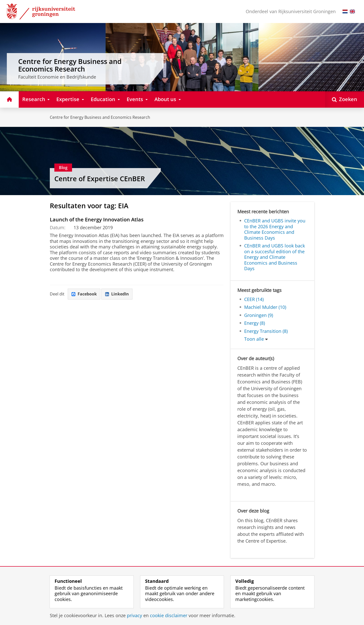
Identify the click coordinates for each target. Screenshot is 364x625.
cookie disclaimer (169, 615)
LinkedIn (117, 294)
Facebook (84, 294)
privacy (134, 615)
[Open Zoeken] (345, 99)
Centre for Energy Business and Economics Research (100, 117)
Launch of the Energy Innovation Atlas (97, 219)
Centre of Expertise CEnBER (100, 179)
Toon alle (254, 339)
